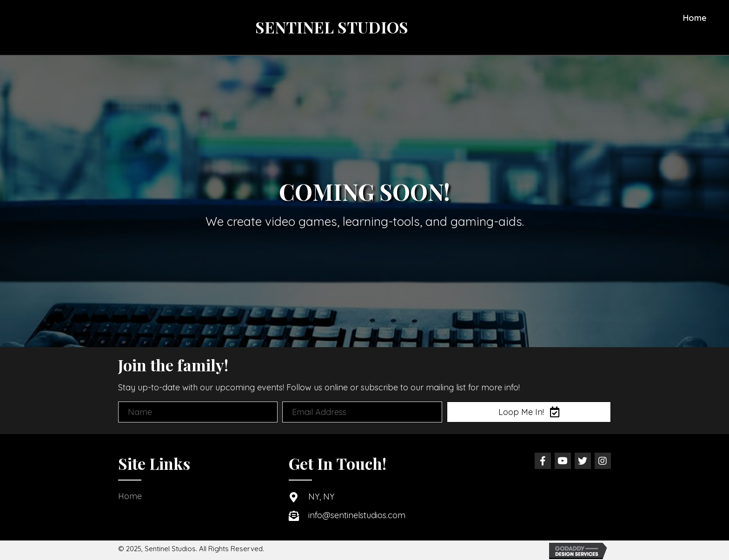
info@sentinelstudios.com (357, 515)
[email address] (362, 412)
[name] (198, 412)
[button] (529, 412)
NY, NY (321, 497)
